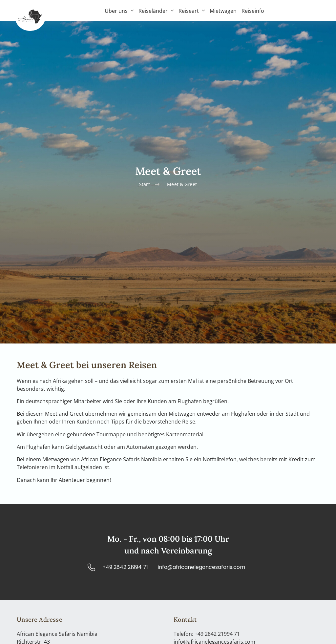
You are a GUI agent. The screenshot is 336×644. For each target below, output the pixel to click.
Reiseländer (156, 11)
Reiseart (192, 11)
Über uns (119, 11)
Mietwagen (223, 11)
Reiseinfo (253, 11)
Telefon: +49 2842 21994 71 (207, 634)
